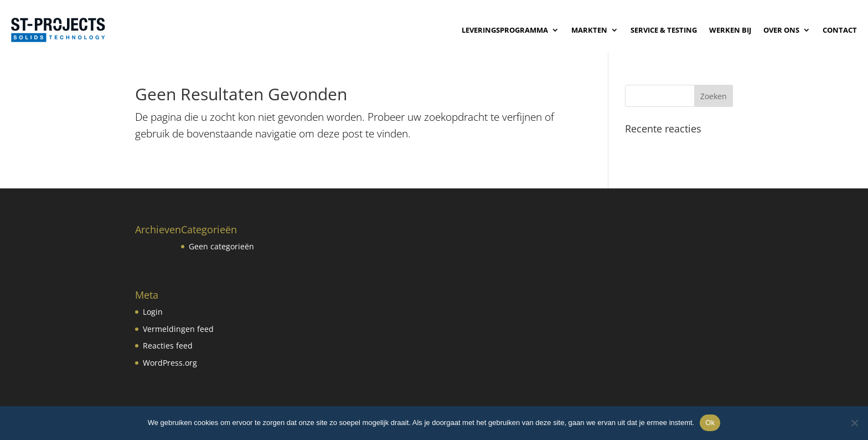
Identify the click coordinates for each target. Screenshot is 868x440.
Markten (589, 30)
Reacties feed (168, 346)
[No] (854, 423)
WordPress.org (170, 363)
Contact (840, 30)
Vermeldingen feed (178, 329)
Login (153, 312)
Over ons (781, 30)
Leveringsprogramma (505, 30)
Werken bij (730, 30)
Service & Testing (664, 30)
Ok (710, 423)
